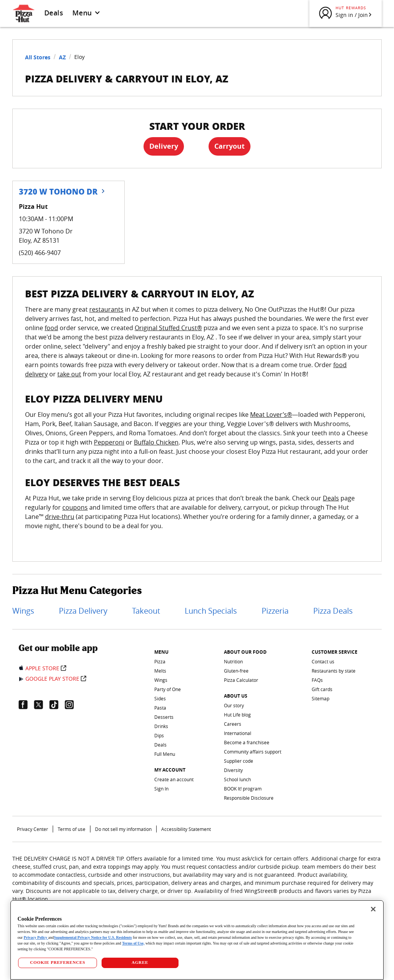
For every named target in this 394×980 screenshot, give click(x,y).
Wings (23, 611)
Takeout (146, 611)
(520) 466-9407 (40, 253)
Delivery (164, 146)
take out (69, 374)
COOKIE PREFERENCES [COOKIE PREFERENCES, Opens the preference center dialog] (58, 962)
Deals (54, 13)
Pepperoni (109, 442)
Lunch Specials (211, 611)
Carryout (230, 146)
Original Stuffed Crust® (168, 328)
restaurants (106, 309)
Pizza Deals (333, 611)
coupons (75, 507)
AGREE (140, 962)
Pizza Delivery (83, 611)
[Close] (373, 909)
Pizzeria (275, 611)
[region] (197, 940)
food (51, 328)
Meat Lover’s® (271, 414)
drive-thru (60, 517)
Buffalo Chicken (156, 442)
